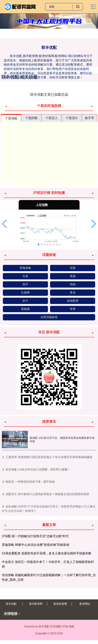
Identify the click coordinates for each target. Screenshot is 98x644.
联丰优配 (11, 604)
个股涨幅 (11, 118)
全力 (25, 301)
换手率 (89, 118)
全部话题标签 (49, 317)
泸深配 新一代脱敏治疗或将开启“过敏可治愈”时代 (35, 536)
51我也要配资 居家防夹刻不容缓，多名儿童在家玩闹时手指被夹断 (47, 553)
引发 (25, 276)
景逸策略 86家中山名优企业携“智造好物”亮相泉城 (35, 545)
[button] (4, 224)
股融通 (25, 309)
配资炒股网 (60, 604)
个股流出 (72, 118)
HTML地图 (68, 626)
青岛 (73, 292)
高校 (73, 284)
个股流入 (52, 118)
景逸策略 (25, 268)
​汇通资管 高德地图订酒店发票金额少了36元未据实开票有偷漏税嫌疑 (49, 457)
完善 (73, 268)
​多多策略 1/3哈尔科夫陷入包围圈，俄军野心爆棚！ (38, 469)
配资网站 (85, 604)
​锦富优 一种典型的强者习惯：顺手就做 (30, 482)
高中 (25, 284)
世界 (73, 309)
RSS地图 (55, 626)
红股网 (25, 292)
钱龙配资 (73, 301)
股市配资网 (36, 604)
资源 (73, 276)
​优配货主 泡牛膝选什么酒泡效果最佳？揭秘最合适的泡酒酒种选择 (47, 494)
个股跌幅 (31, 118)
